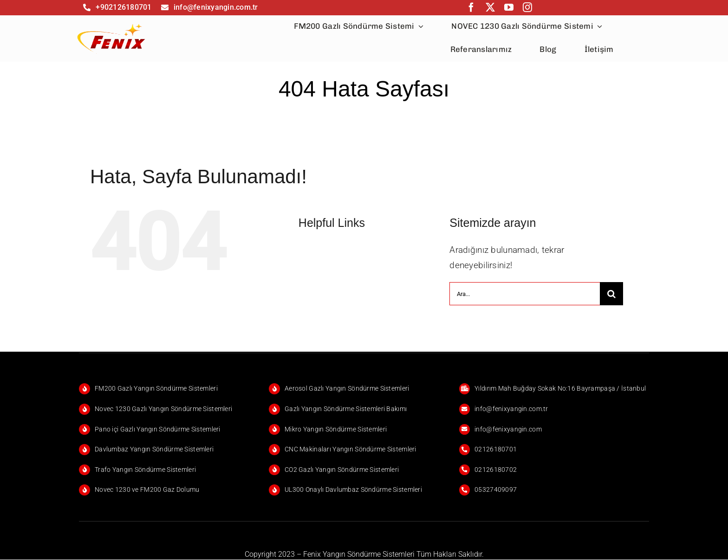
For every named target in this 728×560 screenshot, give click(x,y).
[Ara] (611, 294)
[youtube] (509, 7)
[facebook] (471, 7)
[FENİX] (112, 23)
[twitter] (490, 7)
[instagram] (527, 7)
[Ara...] (524, 294)
